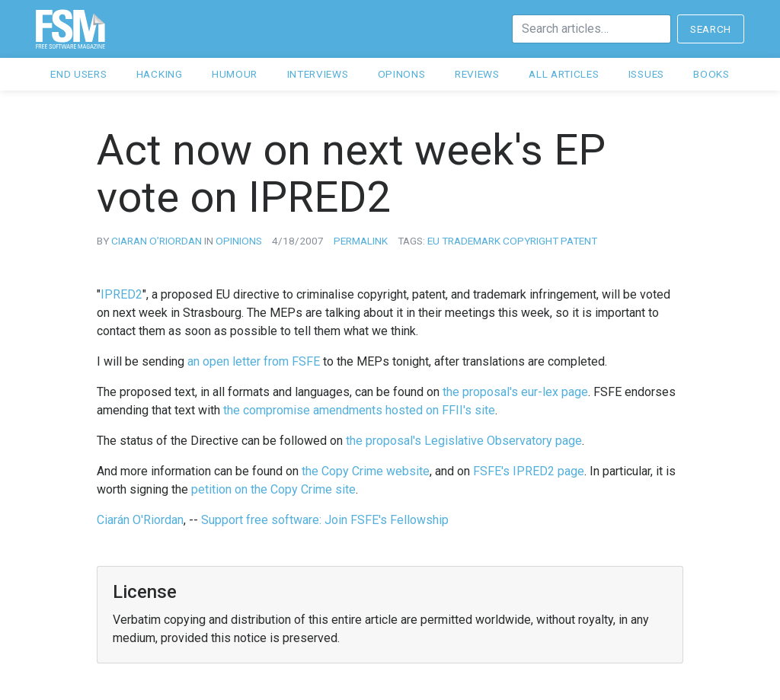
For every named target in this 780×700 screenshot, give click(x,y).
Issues (646, 74)
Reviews (477, 74)
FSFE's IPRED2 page (529, 471)
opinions (239, 241)
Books (711, 74)
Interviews (318, 74)
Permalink (361, 241)
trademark (471, 241)
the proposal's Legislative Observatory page (464, 441)
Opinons (402, 74)
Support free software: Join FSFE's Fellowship (325, 520)
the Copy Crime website (366, 471)
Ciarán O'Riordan (140, 520)
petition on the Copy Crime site (273, 489)
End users (78, 74)
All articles (564, 74)
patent (579, 241)
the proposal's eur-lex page (515, 392)
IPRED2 (121, 294)
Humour (235, 74)
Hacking (160, 74)
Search (711, 29)
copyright (531, 241)
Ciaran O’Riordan (157, 241)
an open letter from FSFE (254, 361)
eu (433, 241)
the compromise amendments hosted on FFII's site (359, 410)
